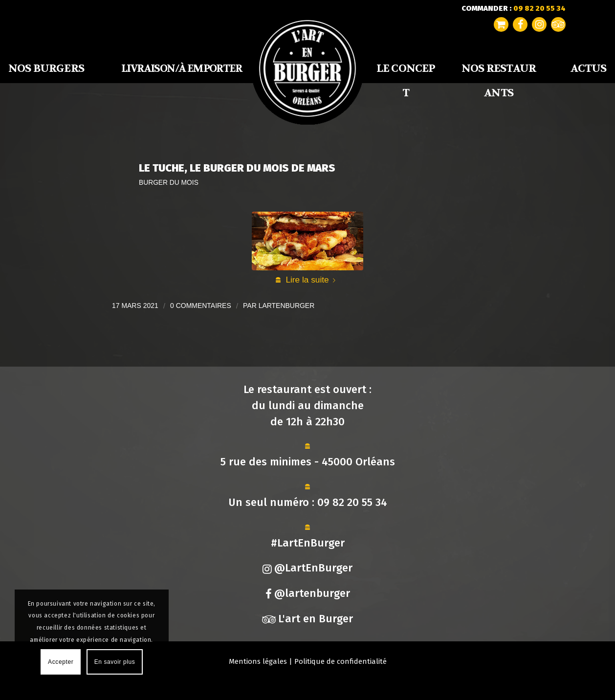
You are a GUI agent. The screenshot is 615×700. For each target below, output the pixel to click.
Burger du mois (169, 183)
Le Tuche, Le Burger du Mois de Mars (237, 168)
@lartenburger (308, 593)
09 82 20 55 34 (352, 502)
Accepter (61, 662)
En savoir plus (115, 662)
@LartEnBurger (307, 568)
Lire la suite (312, 280)
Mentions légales (258, 661)
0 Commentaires (201, 306)
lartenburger (287, 306)
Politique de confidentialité (340, 661)
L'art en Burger (307, 619)
